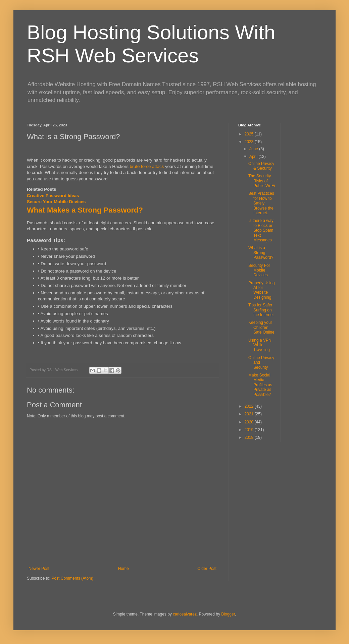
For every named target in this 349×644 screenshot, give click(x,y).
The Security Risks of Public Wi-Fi (262, 181)
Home (123, 569)
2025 (250, 134)
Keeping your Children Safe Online (261, 327)
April (254, 157)
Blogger (228, 614)
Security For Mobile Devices (259, 270)
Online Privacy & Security (261, 166)
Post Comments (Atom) (72, 578)
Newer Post (39, 569)
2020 (250, 422)
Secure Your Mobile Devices (56, 202)
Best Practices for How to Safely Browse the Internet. (261, 203)
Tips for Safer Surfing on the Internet (261, 310)
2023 (250, 142)
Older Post (207, 569)
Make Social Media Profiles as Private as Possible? (260, 385)
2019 (250, 430)
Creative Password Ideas (53, 196)
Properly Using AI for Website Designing (262, 290)
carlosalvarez (185, 614)
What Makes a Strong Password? (85, 210)
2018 (250, 437)
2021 (250, 414)
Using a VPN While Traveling (260, 345)
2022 (250, 406)
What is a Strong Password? (261, 253)
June (254, 149)
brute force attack (147, 166)
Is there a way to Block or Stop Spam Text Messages (261, 230)
